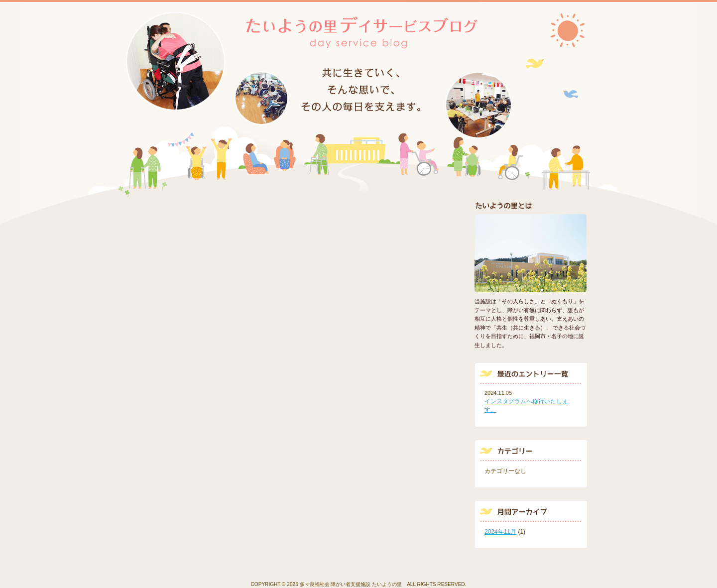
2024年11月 (500, 532)
